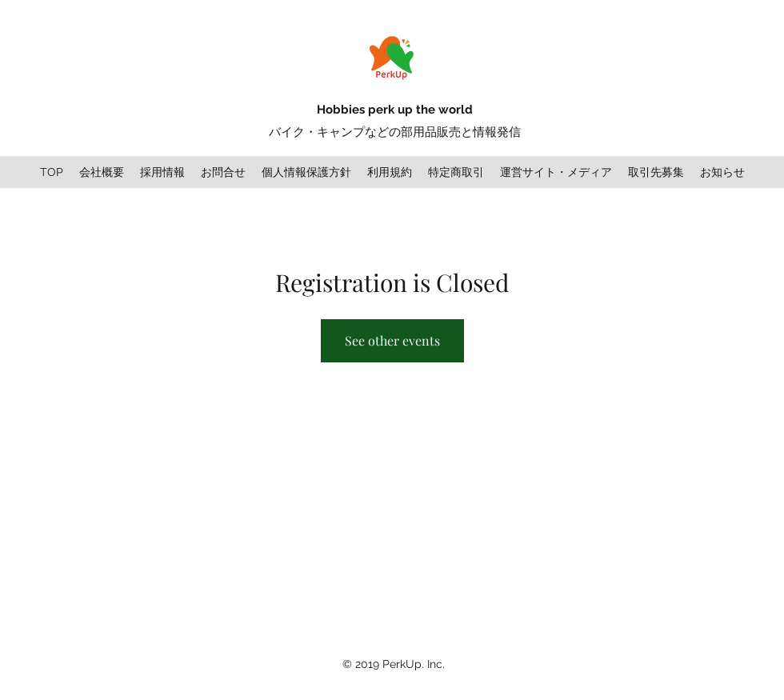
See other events (392, 340)
